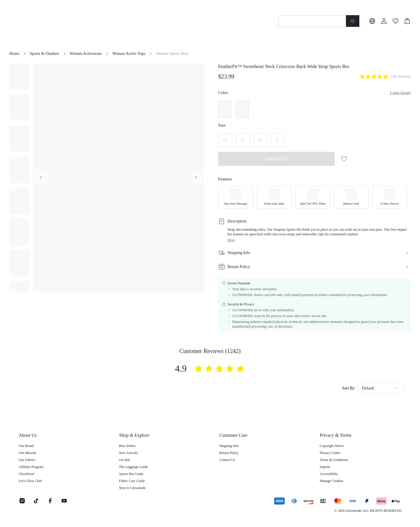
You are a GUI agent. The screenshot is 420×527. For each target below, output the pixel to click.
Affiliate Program (31, 467)
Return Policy (229, 453)
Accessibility (329, 474)
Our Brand (26, 446)
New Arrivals (128, 453)
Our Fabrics (27, 460)
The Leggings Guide (133, 467)
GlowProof (26, 474)
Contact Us (227, 460)
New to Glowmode (132, 488)
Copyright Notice (332, 446)
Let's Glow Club (30, 481)
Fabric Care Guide (132, 481)
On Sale (125, 460)
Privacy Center (330, 453)
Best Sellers (127, 446)
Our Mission (27, 453)
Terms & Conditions (334, 460)
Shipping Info (229, 446)
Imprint (325, 467)
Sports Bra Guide (131, 474)
